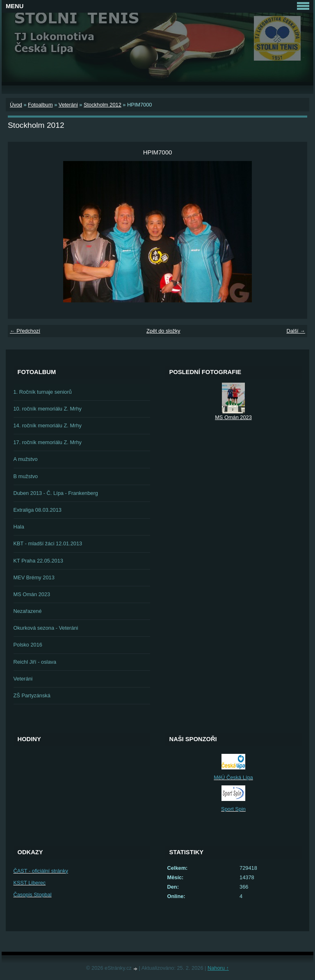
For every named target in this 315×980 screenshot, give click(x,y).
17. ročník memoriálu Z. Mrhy (48, 442)
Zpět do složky (163, 331)
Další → (296, 331)
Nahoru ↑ (218, 968)
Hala (19, 527)
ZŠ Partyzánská (32, 695)
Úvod (16, 105)
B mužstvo (26, 476)
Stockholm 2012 (103, 105)
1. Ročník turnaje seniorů (43, 392)
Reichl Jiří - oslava (35, 662)
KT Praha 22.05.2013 (38, 561)
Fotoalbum (40, 105)
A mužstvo (26, 459)
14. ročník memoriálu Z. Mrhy (48, 425)
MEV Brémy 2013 (34, 577)
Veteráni (68, 105)
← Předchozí (25, 331)
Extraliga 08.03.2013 (38, 510)
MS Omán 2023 (32, 594)
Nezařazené (28, 611)
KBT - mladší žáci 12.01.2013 (48, 543)
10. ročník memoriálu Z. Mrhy (48, 409)
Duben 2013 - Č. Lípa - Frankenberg (56, 493)
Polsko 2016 (28, 645)
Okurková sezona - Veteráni (46, 628)
